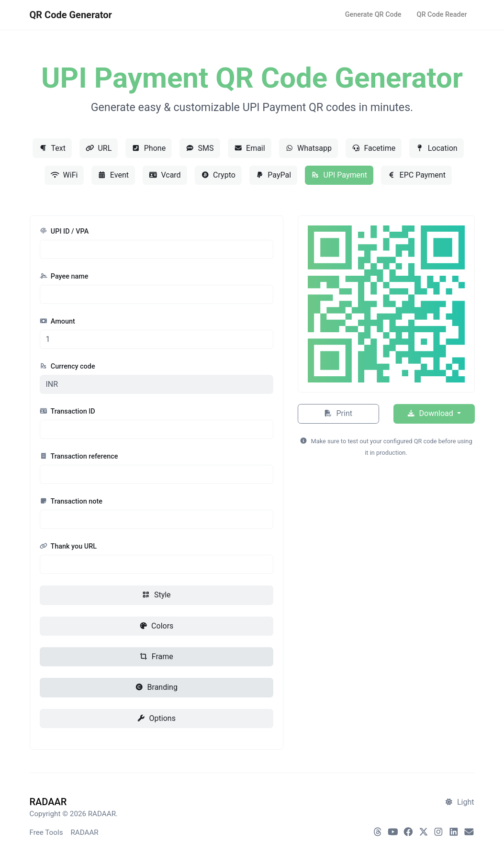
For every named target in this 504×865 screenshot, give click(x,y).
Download (431, 413)
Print (338, 413)
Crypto (218, 175)
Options (156, 718)
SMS (200, 148)
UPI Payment (339, 175)
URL (99, 148)
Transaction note (71, 501)
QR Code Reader (442, 15)
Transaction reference (79, 456)
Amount (57, 321)
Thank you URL (68, 546)
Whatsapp (308, 148)
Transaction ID (67, 411)
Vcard (165, 175)
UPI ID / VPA (64, 231)
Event (113, 175)
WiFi (64, 175)
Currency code (67, 366)
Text (52, 148)
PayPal (273, 175)
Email (250, 148)
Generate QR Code (373, 15)
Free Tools (46, 832)
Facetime (374, 148)
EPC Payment (416, 175)
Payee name (64, 276)
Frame (156, 657)
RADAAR (84, 832)
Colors (157, 626)
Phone (149, 148)
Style (156, 595)
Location (436, 148)
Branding (156, 687)
